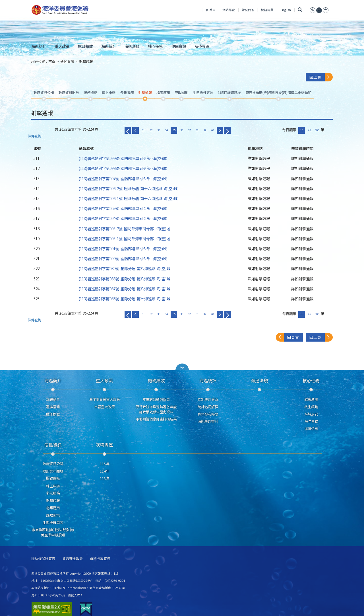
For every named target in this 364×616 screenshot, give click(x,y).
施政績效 (85, 46)
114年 (105, 471)
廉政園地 (53, 515)
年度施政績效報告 (156, 399)
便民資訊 (179, 46)
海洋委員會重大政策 (104, 399)
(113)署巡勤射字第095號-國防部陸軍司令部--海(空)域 (123, 208)
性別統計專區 (208, 399)
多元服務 (53, 493)
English (286, 10)
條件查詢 (34, 136)
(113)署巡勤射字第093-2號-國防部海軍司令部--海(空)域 (124, 229)
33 (159, 130)
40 (212, 130)
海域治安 (311, 414)
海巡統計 (109, 46)
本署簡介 (53, 399)
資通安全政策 (73, 559)
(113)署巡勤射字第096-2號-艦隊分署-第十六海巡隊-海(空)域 (128, 188)
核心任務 (155, 46)
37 (189, 130)
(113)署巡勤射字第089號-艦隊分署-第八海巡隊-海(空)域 (125, 268)
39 (205, 130)
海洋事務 (311, 421)
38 (197, 130)
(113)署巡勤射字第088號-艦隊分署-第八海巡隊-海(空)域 (125, 279)
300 (317, 130)
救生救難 (311, 407)
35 (174, 130)
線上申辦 (53, 486)
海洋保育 (311, 429)
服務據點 (53, 479)
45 (309, 130)
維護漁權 (311, 399)
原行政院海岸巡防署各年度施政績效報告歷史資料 (156, 409)
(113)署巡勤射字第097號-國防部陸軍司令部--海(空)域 (123, 178)
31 (143, 130)
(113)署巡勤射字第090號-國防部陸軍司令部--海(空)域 (123, 258)
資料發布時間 (208, 414)
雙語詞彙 (267, 10)
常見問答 (248, 10)
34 (166, 130)
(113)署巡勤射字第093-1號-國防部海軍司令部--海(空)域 (124, 239)
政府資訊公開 (53, 464)
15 (302, 130)
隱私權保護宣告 (43, 559)
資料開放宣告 (100, 559)
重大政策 (62, 46)
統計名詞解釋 (208, 407)
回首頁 (211, 10)
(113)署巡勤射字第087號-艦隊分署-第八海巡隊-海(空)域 (125, 289)
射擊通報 (86, 61)
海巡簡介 (39, 46)
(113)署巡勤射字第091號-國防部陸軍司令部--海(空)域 (123, 249)
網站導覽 (229, 10)
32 (151, 130)
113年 (105, 479)
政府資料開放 (53, 471)
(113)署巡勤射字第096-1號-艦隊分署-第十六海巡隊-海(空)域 (128, 198)
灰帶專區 (202, 46)
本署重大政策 (104, 407)
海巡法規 (132, 46)
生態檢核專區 (53, 523)
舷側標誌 (53, 414)
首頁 (52, 61)
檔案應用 (53, 508)
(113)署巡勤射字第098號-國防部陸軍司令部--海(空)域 (123, 168)
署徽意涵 (53, 407)
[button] (182, 367)
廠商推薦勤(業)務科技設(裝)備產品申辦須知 (53, 532)
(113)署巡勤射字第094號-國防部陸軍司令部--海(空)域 (123, 218)
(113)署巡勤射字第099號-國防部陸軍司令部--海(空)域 (123, 158)
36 (182, 130)
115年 (105, 464)
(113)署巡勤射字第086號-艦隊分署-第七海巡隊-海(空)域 (125, 299)
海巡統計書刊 (208, 421)
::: (198, 10)
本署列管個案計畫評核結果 (156, 419)
